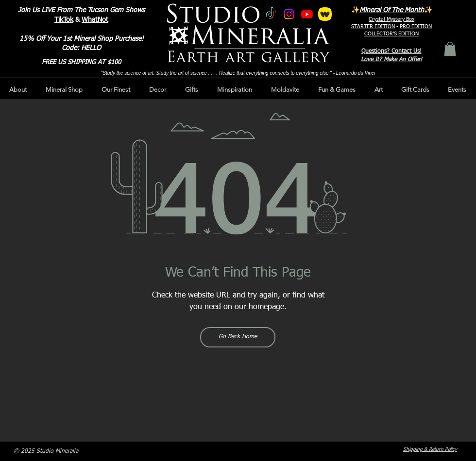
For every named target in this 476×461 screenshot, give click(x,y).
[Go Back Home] (238, 337)
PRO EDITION (416, 26)
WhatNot (95, 20)
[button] (450, 49)
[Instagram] (289, 14)
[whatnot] (325, 14)
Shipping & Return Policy (430, 449)
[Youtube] (307, 14)
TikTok (64, 20)
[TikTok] (271, 14)
